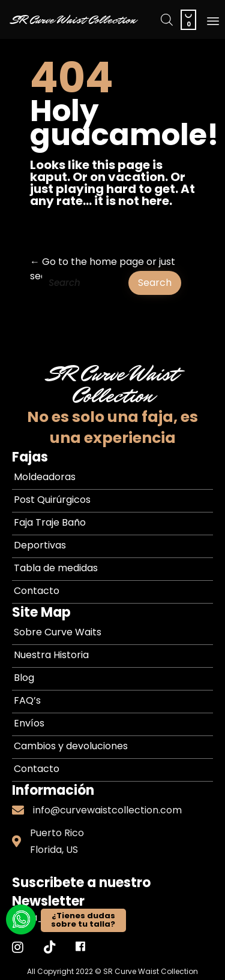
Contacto (37, 591)
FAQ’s (27, 700)
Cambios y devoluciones (71, 746)
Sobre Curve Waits (58, 632)
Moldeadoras (45, 477)
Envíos (29, 723)
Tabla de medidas (56, 568)
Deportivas (40, 545)
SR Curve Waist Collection (74, 20)
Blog (24, 678)
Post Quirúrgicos (52, 500)
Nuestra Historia (51, 655)
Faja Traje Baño (50, 522)
